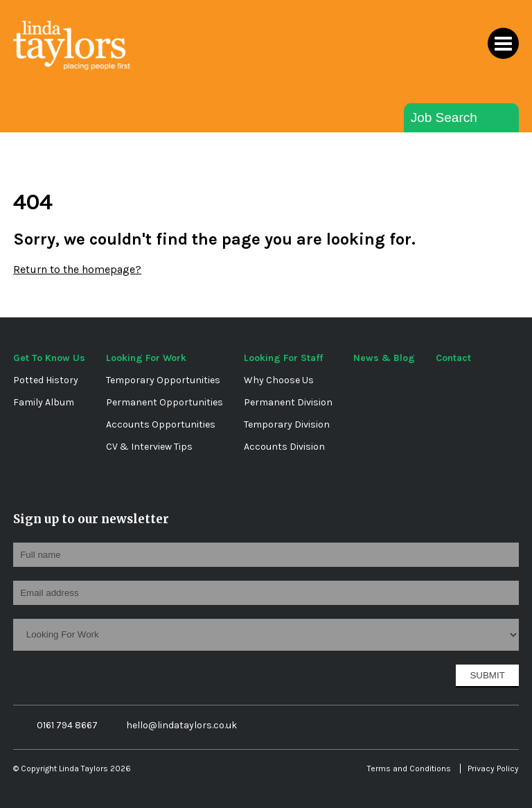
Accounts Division (284, 447)
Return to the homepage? (77, 269)
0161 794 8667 (59, 726)
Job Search (444, 117)
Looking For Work (146, 358)
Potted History (46, 380)
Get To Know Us (49, 358)
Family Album (44, 402)
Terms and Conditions (409, 769)
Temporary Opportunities (163, 380)
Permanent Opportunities (165, 402)
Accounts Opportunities (161, 424)
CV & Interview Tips (149, 447)
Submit (487, 675)
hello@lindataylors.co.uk (172, 725)
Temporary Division (287, 424)
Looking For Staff (283, 358)
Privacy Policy (493, 769)
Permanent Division (288, 402)
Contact (453, 358)
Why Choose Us (279, 380)
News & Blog (384, 358)
